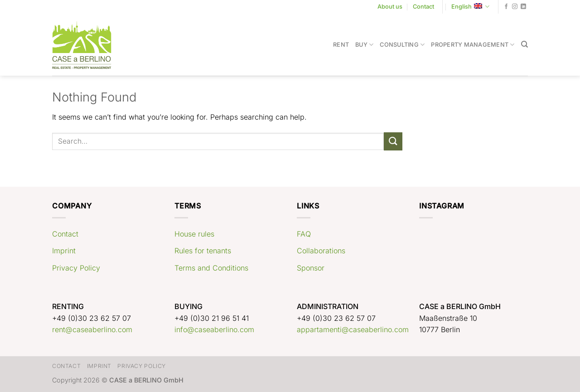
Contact (423, 7)
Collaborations (321, 251)
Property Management (473, 45)
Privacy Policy (76, 268)
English (470, 7)
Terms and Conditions (211, 268)
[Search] (524, 44)
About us (390, 7)
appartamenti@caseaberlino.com (353, 329)
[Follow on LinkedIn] (523, 7)
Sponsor (311, 268)
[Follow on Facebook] (506, 7)
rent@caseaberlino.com (92, 329)
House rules (194, 234)
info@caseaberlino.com (214, 329)
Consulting (402, 45)
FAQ (304, 234)
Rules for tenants (203, 251)
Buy (364, 45)
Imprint (64, 251)
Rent (341, 45)
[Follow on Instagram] (515, 7)
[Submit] (393, 141)
